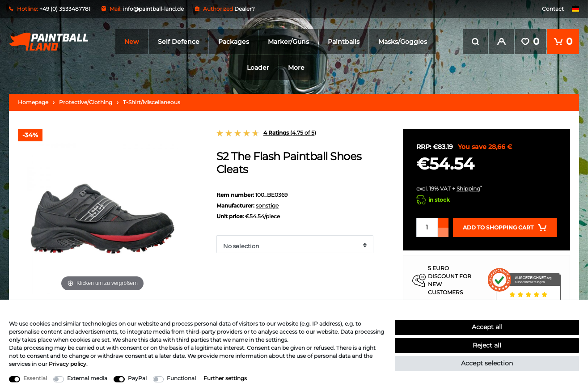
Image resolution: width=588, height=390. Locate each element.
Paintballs (344, 42)
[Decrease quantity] (443, 232)
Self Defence (179, 42)
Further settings (225, 378)
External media (87, 378)
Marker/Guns (288, 42)
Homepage (33, 102)
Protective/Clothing (86, 102)
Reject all (487, 345)
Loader (258, 68)
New (132, 42)
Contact (553, 9)
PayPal (137, 378)
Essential (35, 378)
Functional (181, 378)
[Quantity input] (427, 227)
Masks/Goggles (403, 42)
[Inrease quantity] (443, 223)
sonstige (267, 206)
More (296, 68)
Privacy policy (68, 364)
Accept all (487, 327)
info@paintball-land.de (153, 9)
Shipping (468, 189)
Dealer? (245, 9)
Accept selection (487, 363)
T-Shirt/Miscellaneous (152, 102)
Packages (234, 42)
